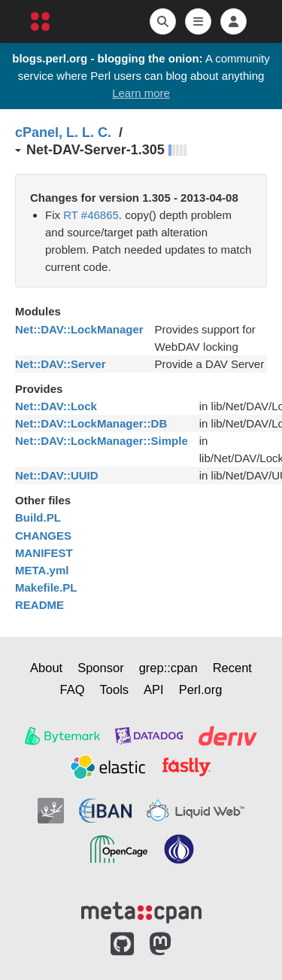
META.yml (42, 570)
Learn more (141, 93)
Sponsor (100, 668)
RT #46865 (91, 215)
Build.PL (38, 517)
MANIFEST (44, 553)
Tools (115, 689)
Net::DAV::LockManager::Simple (102, 441)
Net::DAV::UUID (57, 475)
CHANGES (43, 536)
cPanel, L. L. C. (63, 132)
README (39, 605)
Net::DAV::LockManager (79, 329)
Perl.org (201, 689)
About (46, 668)
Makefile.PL (46, 587)
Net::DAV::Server (61, 364)
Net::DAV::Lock (56, 406)
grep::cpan (168, 668)
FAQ (73, 689)
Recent (232, 668)
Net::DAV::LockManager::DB (91, 423)
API (154, 689)
